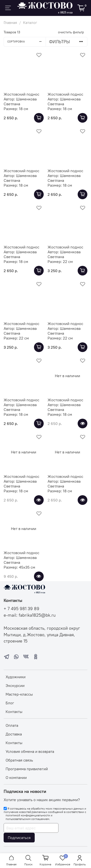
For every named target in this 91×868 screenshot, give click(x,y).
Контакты (14, 712)
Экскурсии (15, 685)
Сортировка (26, 42)
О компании (16, 777)
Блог (10, 703)
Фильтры (68, 42)
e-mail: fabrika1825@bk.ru (30, 615)
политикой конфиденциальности (28, 815)
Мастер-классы (19, 694)
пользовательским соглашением (27, 819)
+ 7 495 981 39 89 (21, 609)
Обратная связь (19, 760)
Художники (16, 677)
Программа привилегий (27, 769)
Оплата (12, 725)
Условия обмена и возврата (30, 751)
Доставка (14, 734)
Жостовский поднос (21, 94)
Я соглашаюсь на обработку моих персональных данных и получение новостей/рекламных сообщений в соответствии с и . (45, 814)
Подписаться (19, 838)
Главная (10, 22)
